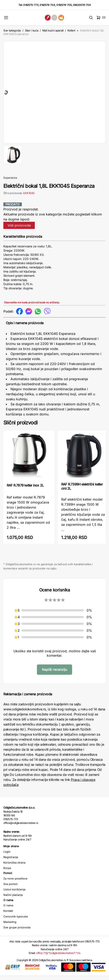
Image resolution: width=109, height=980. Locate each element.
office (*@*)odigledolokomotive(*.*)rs (58, 957)
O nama (8, 910)
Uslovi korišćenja (14, 894)
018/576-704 (47, 5)
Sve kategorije (12, 30)
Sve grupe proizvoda (17, 932)
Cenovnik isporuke (16, 921)
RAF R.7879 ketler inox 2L (25, 489)
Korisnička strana (14, 867)
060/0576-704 (82, 5)
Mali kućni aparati (53, 30)
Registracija (11, 861)
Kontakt (8, 915)
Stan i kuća (32, 30)
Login (7, 856)
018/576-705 (64, 5)
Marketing (10, 926)
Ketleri (71, 30)
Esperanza (10, 182)
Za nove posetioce (15, 883)
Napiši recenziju (54, 674)
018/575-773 (31, 5)
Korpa (7, 872)
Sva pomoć (10, 888)
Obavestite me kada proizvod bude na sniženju (32, 307)
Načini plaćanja (13, 899)
